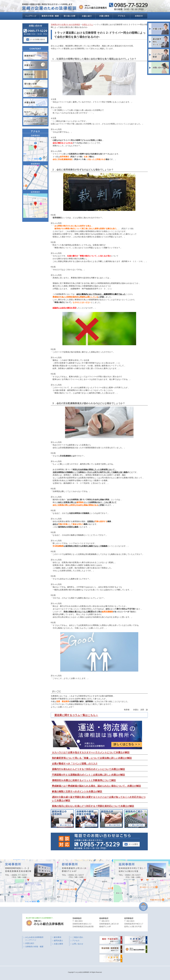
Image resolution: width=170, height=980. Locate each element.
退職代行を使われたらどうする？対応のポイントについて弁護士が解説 (88, 769)
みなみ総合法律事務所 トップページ (34, 939)
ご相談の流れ (78, 937)
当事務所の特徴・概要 (34, 947)
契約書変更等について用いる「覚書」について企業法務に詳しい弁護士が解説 (92, 758)
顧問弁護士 (58, 941)
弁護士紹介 (30, 943)
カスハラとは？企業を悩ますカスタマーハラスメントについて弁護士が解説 (91, 752)
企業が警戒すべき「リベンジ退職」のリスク (75, 764)
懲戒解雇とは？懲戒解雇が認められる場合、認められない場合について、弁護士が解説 (96, 786)
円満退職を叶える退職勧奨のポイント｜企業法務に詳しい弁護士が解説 (88, 775)
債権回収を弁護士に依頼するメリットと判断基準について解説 (84, 780)
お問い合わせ (78, 944)
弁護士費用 (58, 944)
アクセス (76, 941)
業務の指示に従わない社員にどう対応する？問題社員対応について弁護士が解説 (93, 806)
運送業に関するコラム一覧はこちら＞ (76, 715)
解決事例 (58, 937)
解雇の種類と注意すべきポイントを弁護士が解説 (77, 791)
